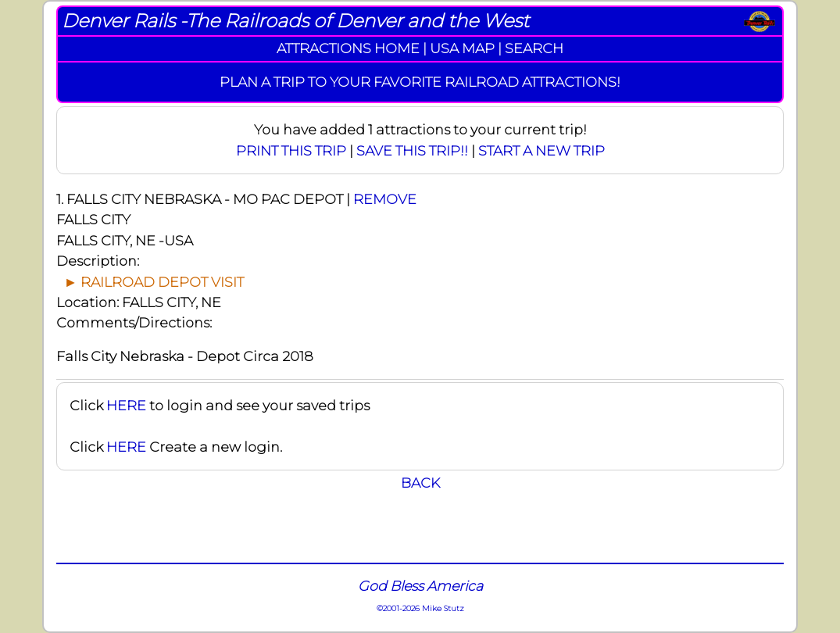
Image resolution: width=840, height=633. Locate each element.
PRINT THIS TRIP (291, 150)
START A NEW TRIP (542, 150)
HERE (126, 405)
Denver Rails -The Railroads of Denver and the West (295, 21)
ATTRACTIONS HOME (348, 48)
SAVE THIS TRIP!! (412, 150)
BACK (420, 483)
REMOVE (385, 199)
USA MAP (462, 48)
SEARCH (534, 48)
